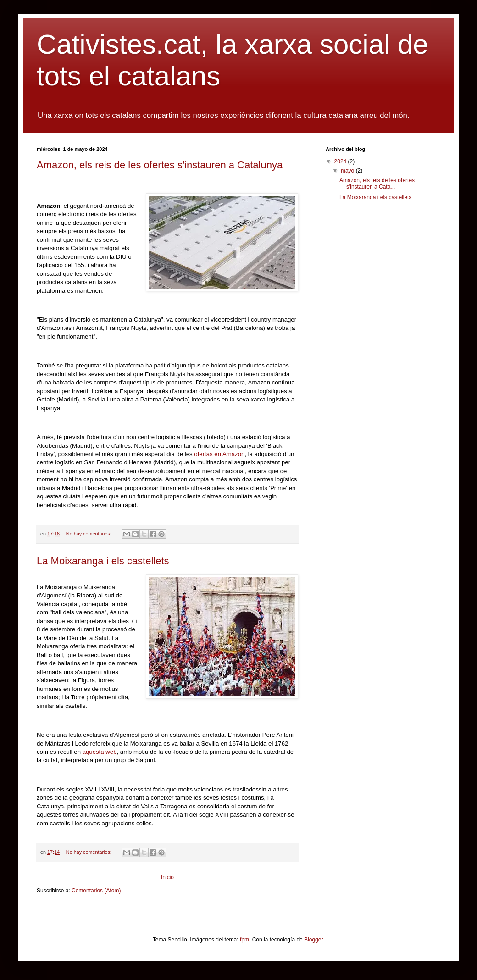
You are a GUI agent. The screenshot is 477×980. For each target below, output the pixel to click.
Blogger (313, 940)
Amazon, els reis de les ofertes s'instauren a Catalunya (160, 165)
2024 (341, 161)
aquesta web (99, 752)
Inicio (167, 877)
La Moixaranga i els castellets (103, 561)
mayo (348, 171)
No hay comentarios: (89, 534)
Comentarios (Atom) (96, 891)
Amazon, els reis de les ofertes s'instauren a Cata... (377, 184)
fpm (244, 940)
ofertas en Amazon (219, 454)
